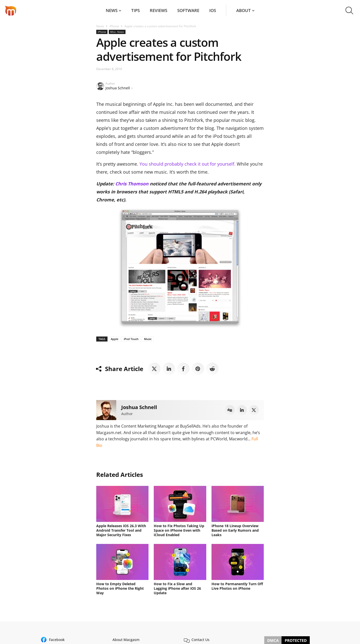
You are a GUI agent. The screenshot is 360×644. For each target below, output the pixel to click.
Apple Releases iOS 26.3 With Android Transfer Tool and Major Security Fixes (121, 530)
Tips (135, 10)
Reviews (158, 10)
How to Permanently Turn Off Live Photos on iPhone (237, 586)
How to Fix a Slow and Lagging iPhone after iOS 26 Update (177, 588)
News (112, 10)
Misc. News (117, 32)
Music (148, 339)
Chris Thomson (132, 184)
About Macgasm (126, 640)
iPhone (114, 26)
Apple (114, 339)
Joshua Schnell (118, 88)
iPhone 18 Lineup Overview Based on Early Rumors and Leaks (235, 530)
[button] (349, 11)
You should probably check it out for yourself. (187, 164)
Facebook (57, 640)
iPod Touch (131, 339)
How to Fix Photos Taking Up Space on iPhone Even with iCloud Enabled (179, 530)
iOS (213, 10)
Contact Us (200, 640)
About (243, 10)
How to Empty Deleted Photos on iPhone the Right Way (120, 588)
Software (188, 10)
